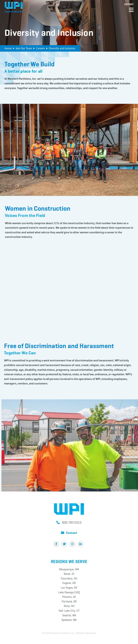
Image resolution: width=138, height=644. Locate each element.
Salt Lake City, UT (69, 611)
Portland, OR (69, 601)
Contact (129, 4)
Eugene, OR (69, 583)
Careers (41, 48)
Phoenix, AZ (69, 597)
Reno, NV (69, 606)
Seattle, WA (69, 615)
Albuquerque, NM (69, 569)
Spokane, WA (69, 620)
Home (8, 48)
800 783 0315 (72, 523)
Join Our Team (24, 48)
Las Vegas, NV (69, 588)
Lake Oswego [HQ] (69, 592)
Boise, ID (69, 574)
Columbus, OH (69, 578)
